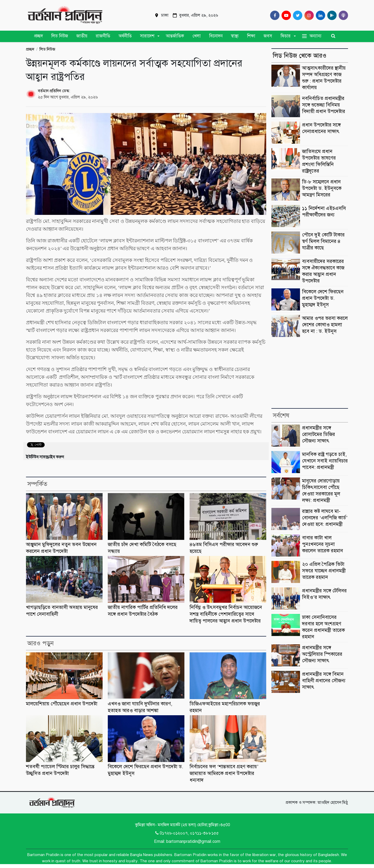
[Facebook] (274, 15)
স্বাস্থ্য (235, 36)
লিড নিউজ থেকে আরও (300, 56)
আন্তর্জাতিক (175, 36)
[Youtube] (285, 15)
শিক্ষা (251, 36)
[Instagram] (308, 15)
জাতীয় (82, 36)
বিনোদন (216, 36)
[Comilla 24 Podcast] (342, 15)
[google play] (331, 15)
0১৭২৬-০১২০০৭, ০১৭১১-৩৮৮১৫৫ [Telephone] (187, 833)
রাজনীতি (103, 36)
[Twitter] (297, 15)
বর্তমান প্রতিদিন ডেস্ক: (54, 91)
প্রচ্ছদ (38, 36)
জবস (268, 36)
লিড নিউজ (60, 36)
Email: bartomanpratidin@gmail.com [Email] (187, 842)
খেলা (197, 36)
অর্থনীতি (125, 36)
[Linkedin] (319, 15)
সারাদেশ (147, 36)
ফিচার (286, 36)
